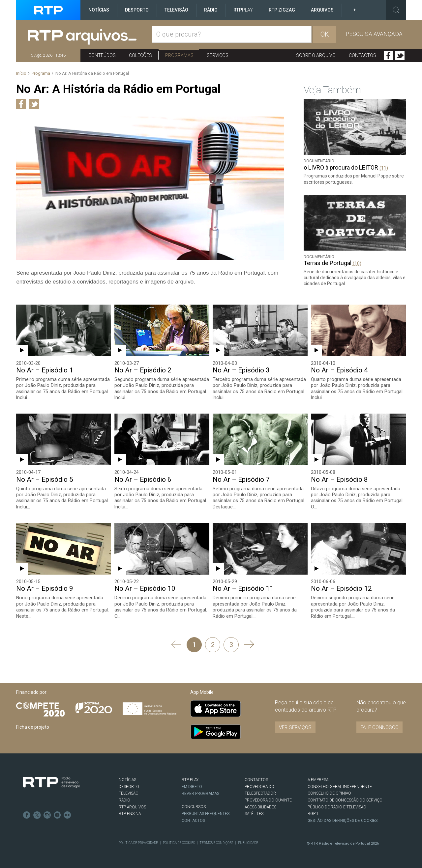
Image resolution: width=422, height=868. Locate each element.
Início (21, 73)
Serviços (218, 55)
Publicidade (247, 842)
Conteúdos (102, 55)
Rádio (211, 10)
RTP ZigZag (282, 10)
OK (325, 34)
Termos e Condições (216, 842)
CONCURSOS (194, 806)
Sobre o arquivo (316, 55)
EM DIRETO (192, 786)
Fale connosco (379, 727)
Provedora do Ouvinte (268, 800)
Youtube (56, 814)
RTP (243, 10)
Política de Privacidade (138, 842)
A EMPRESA (318, 779)
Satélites (254, 813)
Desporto (137, 10)
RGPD (313, 813)
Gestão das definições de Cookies (343, 820)
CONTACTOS (256, 779)
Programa (41, 73)
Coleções (140, 55)
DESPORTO (129, 786)
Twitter (400, 56)
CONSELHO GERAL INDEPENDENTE (340, 786)
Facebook (388, 56)
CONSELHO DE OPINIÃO (329, 793)
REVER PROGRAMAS (201, 793)
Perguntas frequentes (206, 813)
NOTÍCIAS (127, 779)
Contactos (362, 55)
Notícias (99, 10)
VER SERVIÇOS (295, 727)
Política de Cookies (178, 842)
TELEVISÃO (129, 793)
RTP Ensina (130, 813)
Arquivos (322, 10)
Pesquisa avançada (374, 34)
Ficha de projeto (33, 726)
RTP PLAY (190, 779)
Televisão (176, 10)
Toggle (396, 10)
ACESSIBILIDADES (260, 806)
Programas (179, 55)
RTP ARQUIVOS (132, 806)
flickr (66, 814)
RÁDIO (124, 800)
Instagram (46, 814)
